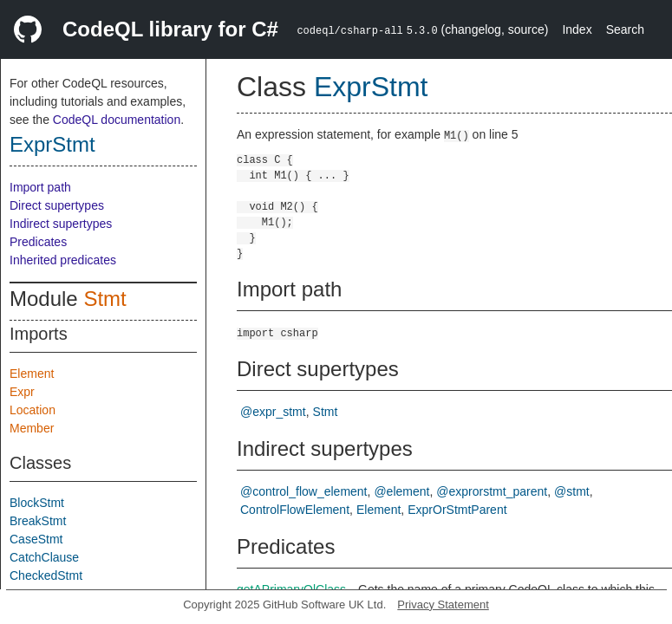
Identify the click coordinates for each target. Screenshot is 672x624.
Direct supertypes (57, 205)
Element (32, 374)
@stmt (572, 491)
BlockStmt (37, 503)
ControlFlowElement (295, 510)
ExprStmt (52, 144)
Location (33, 410)
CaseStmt (36, 539)
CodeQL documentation (117, 120)
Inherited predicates (63, 260)
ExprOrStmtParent (457, 510)
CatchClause (44, 557)
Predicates (38, 242)
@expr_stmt (273, 412)
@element (401, 491)
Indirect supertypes (61, 224)
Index (577, 29)
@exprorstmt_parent (492, 491)
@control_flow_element (304, 491)
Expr (22, 392)
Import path (40, 187)
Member (32, 428)
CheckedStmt (46, 575)
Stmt (104, 299)
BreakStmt (38, 521)
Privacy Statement (443, 604)
